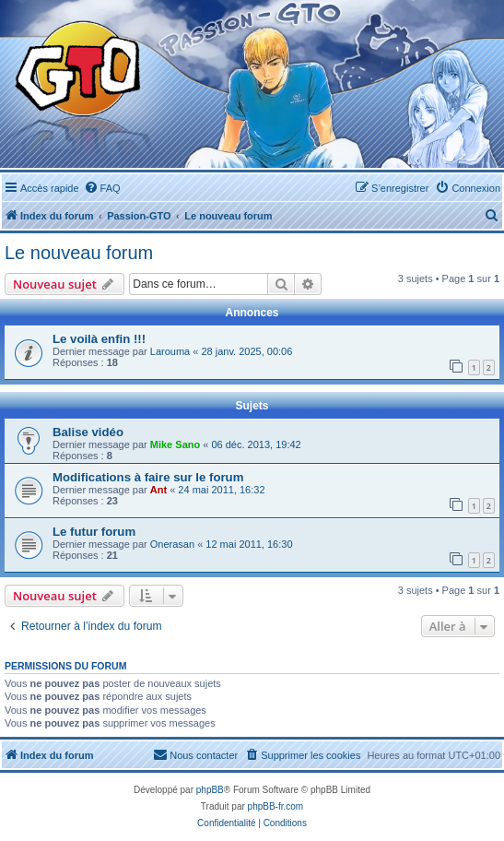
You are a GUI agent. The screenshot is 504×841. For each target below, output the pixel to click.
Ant (158, 490)
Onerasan (172, 544)
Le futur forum (94, 532)
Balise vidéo (88, 432)
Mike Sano (175, 444)
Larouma (170, 351)
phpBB (210, 790)
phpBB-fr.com (276, 806)
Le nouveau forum (79, 253)
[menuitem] (102, 188)
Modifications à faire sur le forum (148, 477)
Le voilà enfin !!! (99, 339)
